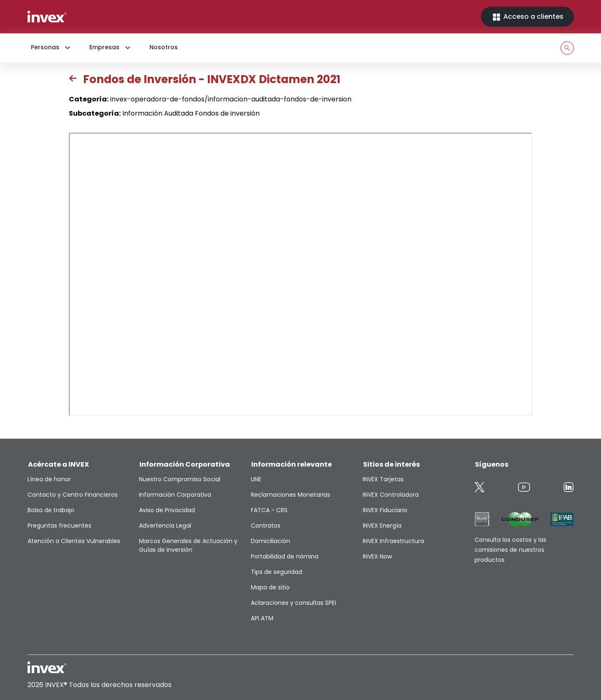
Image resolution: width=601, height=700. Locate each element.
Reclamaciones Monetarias (290, 495)
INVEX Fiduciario (385, 510)
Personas (52, 48)
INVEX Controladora (391, 495)
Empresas (111, 48)
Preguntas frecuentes (59, 526)
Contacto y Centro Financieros (73, 495)
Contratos (266, 526)
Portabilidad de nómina (285, 556)
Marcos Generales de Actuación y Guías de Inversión (188, 545)
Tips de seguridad (277, 572)
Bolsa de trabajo (51, 510)
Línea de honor (49, 479)
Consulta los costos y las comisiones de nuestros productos (510, 550)
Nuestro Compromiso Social (180, 479)
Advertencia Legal (165, 526)
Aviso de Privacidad (167, 510)
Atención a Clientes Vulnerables (74, 541)
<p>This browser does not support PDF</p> (300, 274)
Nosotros (164, 47)
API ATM (262, 618)
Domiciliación (270, 541)
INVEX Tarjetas (383, 479)
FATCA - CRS (269, 510)
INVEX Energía (382, 526)
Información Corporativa (175, 495)
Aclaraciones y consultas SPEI (293, 603)
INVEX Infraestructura (393, 541)
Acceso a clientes (527, 17)
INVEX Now (377, 556)
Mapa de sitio (270, 587)
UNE (256, 479)
